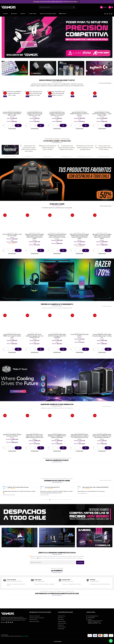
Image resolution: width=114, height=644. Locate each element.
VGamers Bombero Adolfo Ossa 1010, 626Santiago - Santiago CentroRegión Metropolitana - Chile (94, 621)
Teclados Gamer (62, 616)
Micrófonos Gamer (62, 623)
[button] (44, 500)
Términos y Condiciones (35, 616)
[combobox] (57, 7)
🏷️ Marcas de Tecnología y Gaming (48, 14)
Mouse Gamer (61, 620)
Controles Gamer (62, 627)
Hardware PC (61, 625)
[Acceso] (104, 7)
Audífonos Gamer (62, 621)
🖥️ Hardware (14, 14)
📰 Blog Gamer (63, 14)
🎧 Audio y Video (33, 14)
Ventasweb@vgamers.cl (92, 616)
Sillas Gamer (61, 618)
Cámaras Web (61, 629)
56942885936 (90, 618)
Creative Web (25, 636)
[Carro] (111, 7)
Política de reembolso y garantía (37, 618)
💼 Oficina (23, 14)
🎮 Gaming (5, 14)
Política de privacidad (34, 621)
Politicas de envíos (33, 620)
